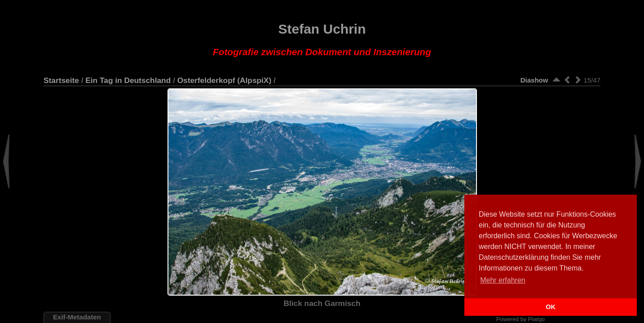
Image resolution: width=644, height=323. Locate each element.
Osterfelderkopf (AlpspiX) (225, 80)
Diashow (534, 80)
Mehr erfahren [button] (503, 280)
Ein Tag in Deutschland (128, 80)
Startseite (61, 80)
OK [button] (551, 307)
